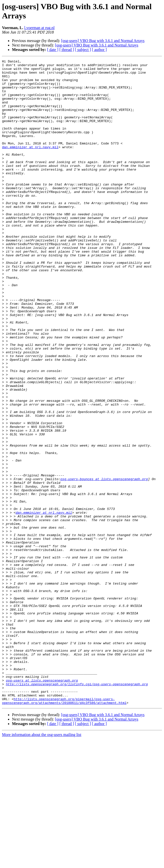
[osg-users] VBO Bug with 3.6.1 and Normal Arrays (103, 41)
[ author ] (99, 50)
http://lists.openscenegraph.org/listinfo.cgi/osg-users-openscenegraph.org (77, 809)
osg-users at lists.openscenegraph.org (42, 805)
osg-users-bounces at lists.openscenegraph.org (104, 563)
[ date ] (53, 50)
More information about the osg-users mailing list (42, 864)
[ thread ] (67, 50)
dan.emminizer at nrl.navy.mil (30, 165)
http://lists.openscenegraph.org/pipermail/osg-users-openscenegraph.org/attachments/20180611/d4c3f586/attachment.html (64, 829)
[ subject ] (83, 50)
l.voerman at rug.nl (39, 28)
